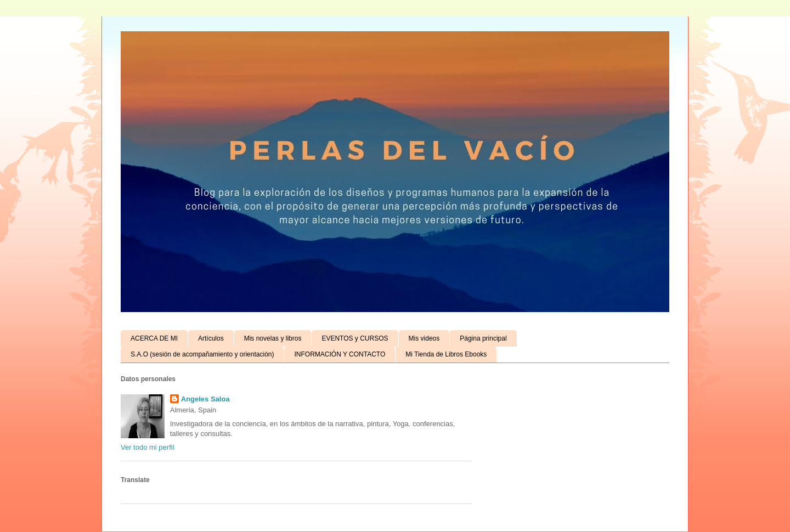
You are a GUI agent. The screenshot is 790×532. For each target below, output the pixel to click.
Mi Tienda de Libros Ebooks (446, 354)
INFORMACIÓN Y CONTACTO (340, 354)
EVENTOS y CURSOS (355, 338)
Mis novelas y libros (273, 338)
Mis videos (424, 338)
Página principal (483, 338)
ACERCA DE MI (154, 338)
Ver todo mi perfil (148, 447)
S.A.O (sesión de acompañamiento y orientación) (202, 354)
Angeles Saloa (205, 399)
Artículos (211, 338)
